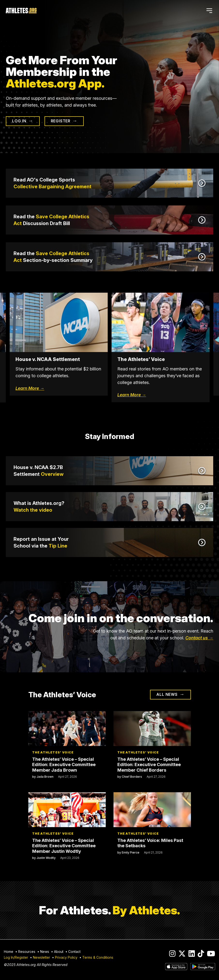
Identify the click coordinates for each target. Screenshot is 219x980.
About (59, 952)
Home (9, 952)
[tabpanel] (161, 348)
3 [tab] (113, 412)
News (45, 952)
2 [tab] (106, 412)
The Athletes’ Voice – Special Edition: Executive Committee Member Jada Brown (64, 765)
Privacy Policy (66, 958)
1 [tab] (99, 412)
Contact (74, 952)
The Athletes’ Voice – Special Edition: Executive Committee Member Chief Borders (149, 765)
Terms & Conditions (98, 958)
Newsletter (42, 958)
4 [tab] (121, 412)
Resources (27, 952)
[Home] (21, 11)
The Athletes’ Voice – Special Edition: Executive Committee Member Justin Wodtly (64, 846)
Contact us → (199, 638)
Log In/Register (16, 958)
